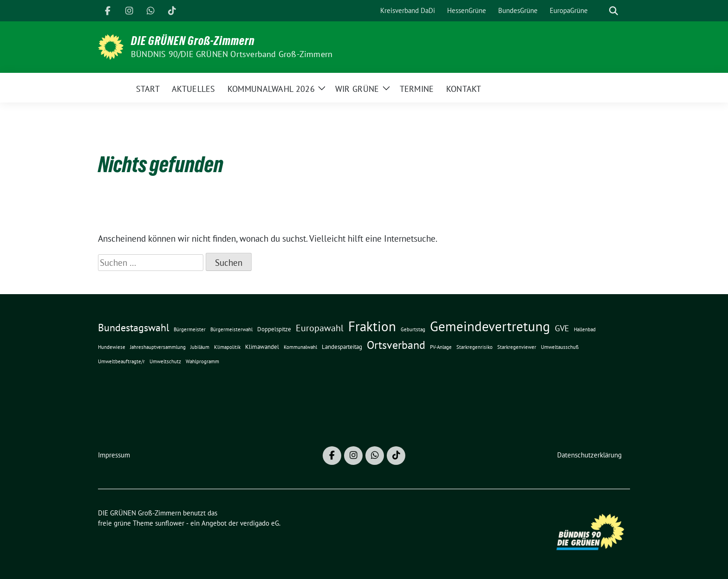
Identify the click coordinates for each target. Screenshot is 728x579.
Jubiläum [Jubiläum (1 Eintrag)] (200, 347)
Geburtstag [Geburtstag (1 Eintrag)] (413, 329)
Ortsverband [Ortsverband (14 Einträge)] (396, 345)
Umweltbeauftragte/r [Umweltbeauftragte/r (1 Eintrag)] (121, 361)
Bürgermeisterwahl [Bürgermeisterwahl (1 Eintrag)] (231, 329)
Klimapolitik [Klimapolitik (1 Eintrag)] (227, 347)
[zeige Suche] (614, 11)
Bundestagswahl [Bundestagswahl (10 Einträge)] (133, 328)
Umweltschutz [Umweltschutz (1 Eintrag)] (165, 361)
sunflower (170, 523)
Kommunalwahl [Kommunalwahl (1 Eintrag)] (300, 347)
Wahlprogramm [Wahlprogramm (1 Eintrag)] (202, 361)
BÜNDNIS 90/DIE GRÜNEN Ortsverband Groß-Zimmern (232, 54)
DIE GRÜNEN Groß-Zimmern (193, 41)
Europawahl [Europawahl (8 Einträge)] (320, 328)
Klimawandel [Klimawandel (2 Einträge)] (262, 347)
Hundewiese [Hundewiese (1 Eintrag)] (112, 347)
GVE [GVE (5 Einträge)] (562, 328)
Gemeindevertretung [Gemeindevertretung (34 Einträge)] (490, 326)
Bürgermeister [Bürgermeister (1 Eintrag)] (190, 329)
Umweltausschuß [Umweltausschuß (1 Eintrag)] (560, 347)
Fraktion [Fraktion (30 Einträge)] (372, 326)
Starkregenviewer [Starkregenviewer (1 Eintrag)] (517, 347)
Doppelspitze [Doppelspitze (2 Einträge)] (274, 329)
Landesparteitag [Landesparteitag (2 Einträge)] (342, 347)
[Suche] (600, 11)
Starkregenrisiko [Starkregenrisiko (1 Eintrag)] (474, 347)
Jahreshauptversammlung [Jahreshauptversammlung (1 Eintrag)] (158, 347)
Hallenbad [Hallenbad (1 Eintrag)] (585, 329)
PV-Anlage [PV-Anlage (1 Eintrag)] (441, 347)
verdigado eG (260, 523)
